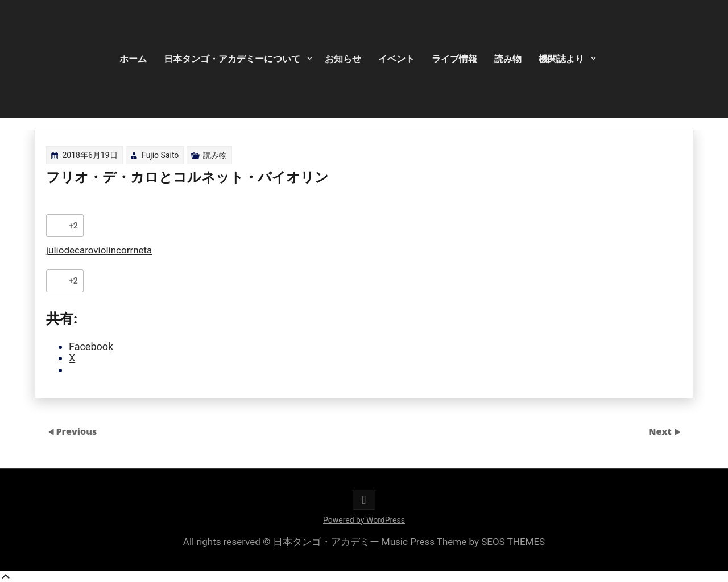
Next (661, 431)
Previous (76, 431)
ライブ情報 (454, 59)
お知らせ (343, 59)
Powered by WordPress (364, 520)
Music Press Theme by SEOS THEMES (463, 542)
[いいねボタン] (57, 226)
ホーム (133, 59)
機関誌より (561, 59)
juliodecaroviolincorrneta (99, 250)
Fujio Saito (160, 155)
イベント (396, 59)
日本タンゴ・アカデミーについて (232, 59)
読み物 (508, 59)
